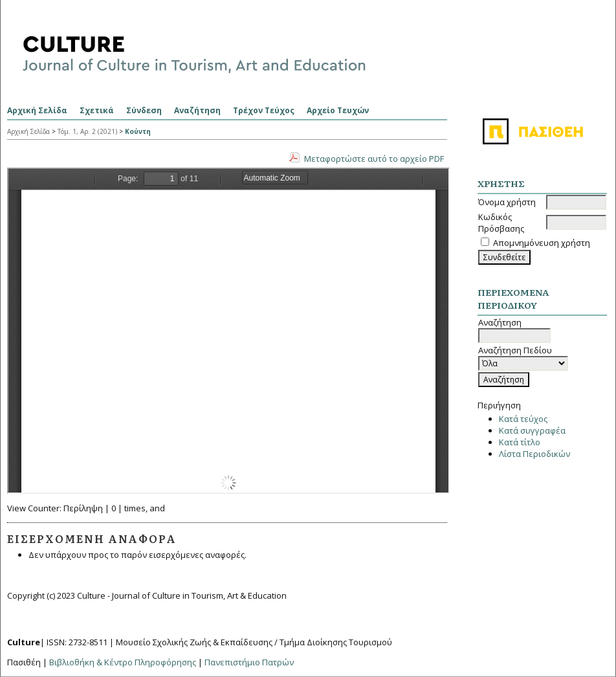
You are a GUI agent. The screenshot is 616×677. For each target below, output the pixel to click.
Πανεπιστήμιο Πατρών (249, 662)
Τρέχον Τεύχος (264, 110)
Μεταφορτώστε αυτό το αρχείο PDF (374, 159)
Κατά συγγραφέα (532, 430)
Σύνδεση (144, 110)
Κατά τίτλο (520, 442)
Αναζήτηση (197, 110)
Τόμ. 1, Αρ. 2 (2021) (87, 131)
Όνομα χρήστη (507, 202)
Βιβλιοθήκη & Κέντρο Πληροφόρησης (123, 662)
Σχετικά (97, 110)
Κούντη (138, 131)
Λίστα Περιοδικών (534, 454)
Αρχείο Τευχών (338, 110)
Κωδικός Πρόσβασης (501, 223)
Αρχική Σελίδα (37, 110)
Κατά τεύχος (523, 419)
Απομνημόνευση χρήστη (542, 243)
